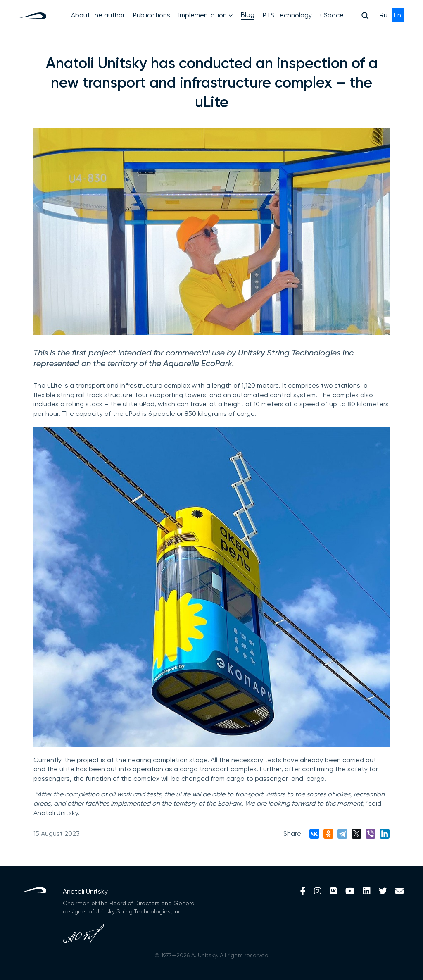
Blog (248, 15)
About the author (98, 15)
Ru (384, 15)
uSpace (332, 15)
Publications (152, 15)
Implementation (206, 15)
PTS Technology (287, 15)
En (398, 15)
